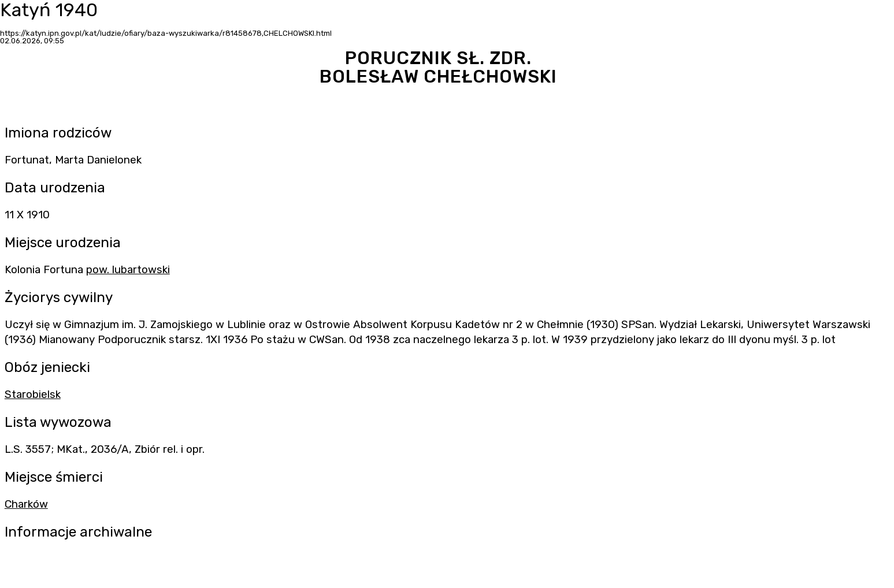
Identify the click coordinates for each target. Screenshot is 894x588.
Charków (26, 504)
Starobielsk (33, 395)
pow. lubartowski (128, 270)
